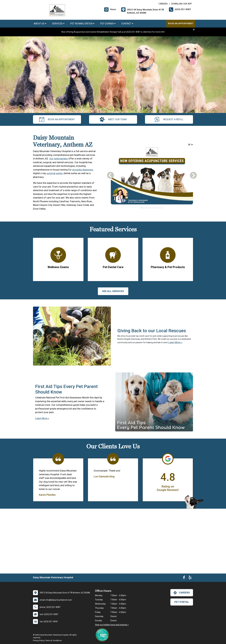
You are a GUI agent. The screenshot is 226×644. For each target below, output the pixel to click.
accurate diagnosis (83, 170)
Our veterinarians (59, 159)
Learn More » (175, 342)
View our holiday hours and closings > (112, 625)
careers (182, 593)
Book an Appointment (181, 23)
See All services (113, 291)
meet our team (113, 119)
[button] (189, 145)
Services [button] (58, 24)
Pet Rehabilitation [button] (82, 24)
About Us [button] (40, 24)
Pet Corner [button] (108, 24)
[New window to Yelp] (190, 578)
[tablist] (152, 208)
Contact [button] (127, 24)
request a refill (169, 119)
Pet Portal (182, 602)
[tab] (142, 208)
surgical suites (54, 173)
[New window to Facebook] (184, 578)
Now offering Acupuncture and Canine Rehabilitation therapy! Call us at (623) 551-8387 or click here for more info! (113, 32)
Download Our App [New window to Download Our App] (182, 4)
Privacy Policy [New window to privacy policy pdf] (39, 640)
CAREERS (163, 4)
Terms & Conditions (54, 640)
